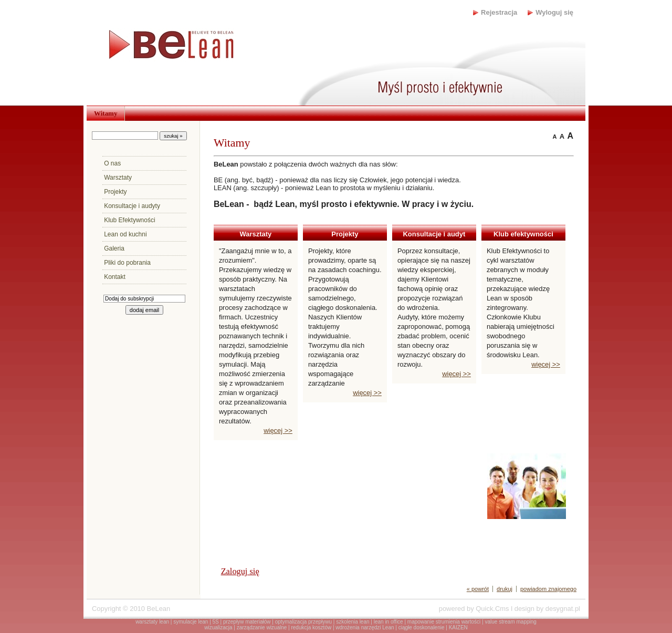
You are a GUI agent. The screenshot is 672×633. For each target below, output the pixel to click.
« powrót (478, 589)
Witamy (106, 113)
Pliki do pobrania (127, 263)
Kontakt (115, 277)
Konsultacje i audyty (132, 206)
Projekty (115, 192)
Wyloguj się (554, 12)
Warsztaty (118, 178)
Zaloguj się (240, 571)
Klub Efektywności (129, 220)
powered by (474, 609)
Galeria (114, 248)
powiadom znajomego (548, 589)
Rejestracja (499, 12)
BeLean (159, 609)
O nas (112, 163)
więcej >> (278, 430)
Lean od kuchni (125, 234)
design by (547, 609)
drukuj (505, 589)
